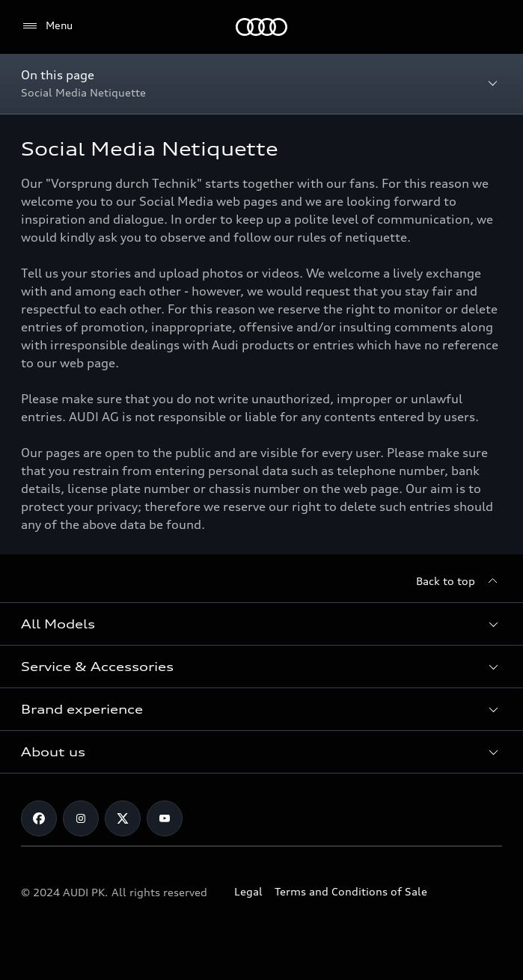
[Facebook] (39, 818)
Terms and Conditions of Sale (351, 891)
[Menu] (47, 26)
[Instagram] (81, 818)
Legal (248, 891)
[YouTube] (165, 818)
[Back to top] (459, 581)
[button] (261, 624)
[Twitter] (123, 818)
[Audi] (261, 27)
